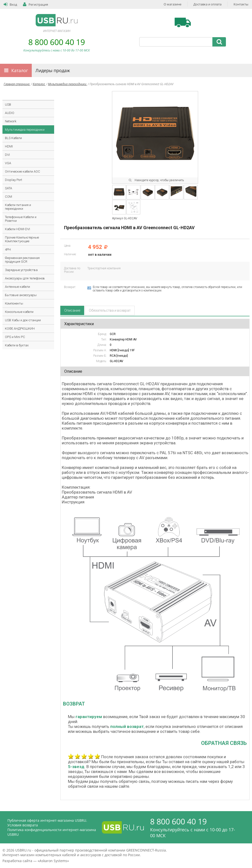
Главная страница (17, 84)
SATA (8, 188)
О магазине (173, 4)
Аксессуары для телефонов (25, 278)
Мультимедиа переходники (68, 84)
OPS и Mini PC (15, 337)
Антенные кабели (17, 287)
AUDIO (10, 113)
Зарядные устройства (21, 270)
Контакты (241, 4)
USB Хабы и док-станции (23, 320)
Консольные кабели (19, 312)
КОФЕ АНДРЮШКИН (20, 329)
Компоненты (14, 303)
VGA (8, 163)
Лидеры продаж (53, 70)
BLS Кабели (13, 138)
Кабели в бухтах (17, 345)
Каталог (20, 70)
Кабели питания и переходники (18, 207)
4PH (8, 249)
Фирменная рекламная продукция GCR (22, 260)
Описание (72, 310)
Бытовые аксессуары (21, 295)
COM (8, 197)
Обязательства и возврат (110, 310)
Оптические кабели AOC (23, 171)
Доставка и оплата (207, 4)
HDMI (9, 146)
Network (11, 121)
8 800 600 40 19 (57, 42)
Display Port (14, 180)
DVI (7, 155)
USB (8, 104)
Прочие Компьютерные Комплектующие (22, 239)
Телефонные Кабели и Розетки (21, 219)
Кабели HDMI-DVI (17, 229)
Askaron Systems (53, 861)
